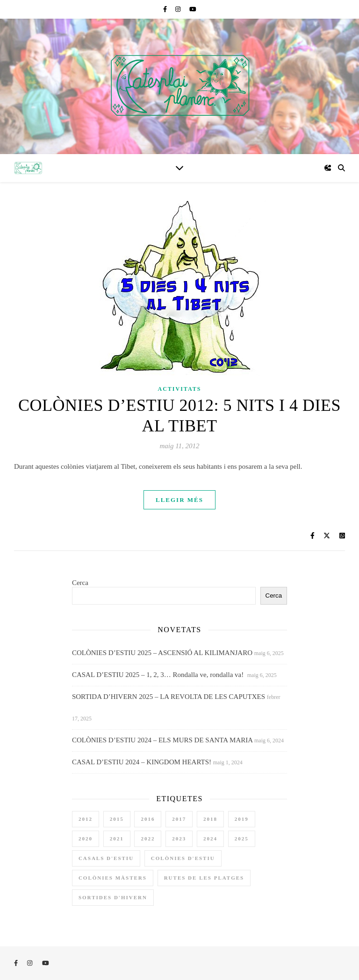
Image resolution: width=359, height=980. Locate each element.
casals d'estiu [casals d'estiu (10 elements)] (106, 858)
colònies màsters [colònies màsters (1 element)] (113, 878)
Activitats (180, 389)
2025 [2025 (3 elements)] (242, 839)
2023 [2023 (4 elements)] (179, 839)
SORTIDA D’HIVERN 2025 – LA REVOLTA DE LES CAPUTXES (169, 697)
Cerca (80, 583)
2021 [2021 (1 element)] (117, 839)
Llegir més (179, 500)
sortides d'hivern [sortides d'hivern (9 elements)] (113, 897)
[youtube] (193, 9)
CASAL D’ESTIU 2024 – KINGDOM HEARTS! (142, 762)
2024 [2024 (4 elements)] (210, 839)
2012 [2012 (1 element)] (86, 819)
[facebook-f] (166, 9)
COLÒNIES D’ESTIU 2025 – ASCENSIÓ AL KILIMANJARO (162, 653)
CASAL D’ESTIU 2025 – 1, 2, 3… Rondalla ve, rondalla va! (159, 675)
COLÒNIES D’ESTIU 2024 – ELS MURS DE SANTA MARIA (162, 740)
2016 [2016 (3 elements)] (148, 819)
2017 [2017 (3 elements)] (179, 819)
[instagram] (179, 9)
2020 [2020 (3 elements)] (86, 839)
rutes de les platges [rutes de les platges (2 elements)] (204, 878)
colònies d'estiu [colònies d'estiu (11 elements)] (183, 858)
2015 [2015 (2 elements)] (117, 819)
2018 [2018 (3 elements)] (210, 819)
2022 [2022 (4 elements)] (148, 839)
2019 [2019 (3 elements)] (242, 819)
